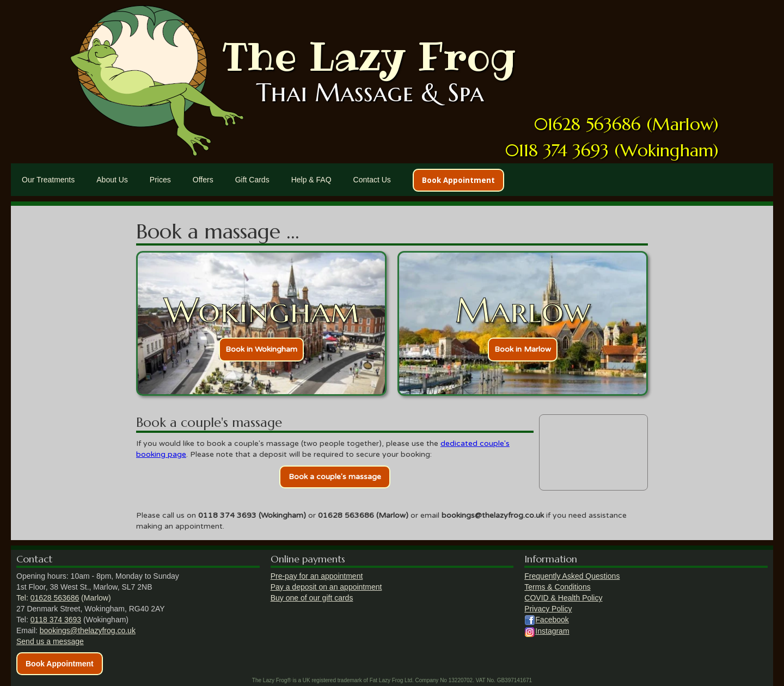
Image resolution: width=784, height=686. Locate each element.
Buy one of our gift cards (312, 598)
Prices (160, 180)
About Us (112, 180)
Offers (203, 180)
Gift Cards (252, 180)
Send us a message (50, 641)
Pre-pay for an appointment (317, 576)
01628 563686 (55, 598)
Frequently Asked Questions (572, 576)
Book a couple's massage (335, 477)
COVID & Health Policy (563, 598)
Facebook (552, 620)
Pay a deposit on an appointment (326, 587)
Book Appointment (458, 180)
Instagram (552, 631)
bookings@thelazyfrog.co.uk (88, 630)
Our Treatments (48, 180)
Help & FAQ (311, 180)
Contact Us (372, 180)
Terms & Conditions (557, 587)
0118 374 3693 (56, 620)
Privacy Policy (548, 609)
